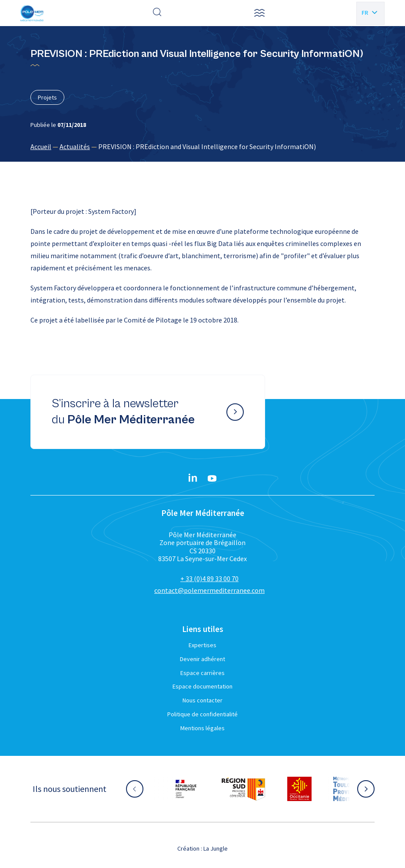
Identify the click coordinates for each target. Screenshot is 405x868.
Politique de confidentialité (202, 714)
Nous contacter (202, 700)
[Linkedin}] (193, 479)
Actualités (75, 146)
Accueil (41, 146)
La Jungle (216, 848)
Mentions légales (202, 728)
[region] (202, 146)
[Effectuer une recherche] (157, 13)
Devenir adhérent (202, 659)
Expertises (202, 645)
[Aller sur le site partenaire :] (186, 789)
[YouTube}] (212, 479)
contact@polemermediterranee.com (209, 590)
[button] (259, 13)
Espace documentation (202, 686)
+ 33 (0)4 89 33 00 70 (209, 579)
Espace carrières (202, 673)
